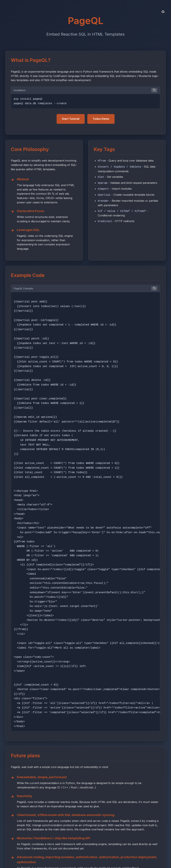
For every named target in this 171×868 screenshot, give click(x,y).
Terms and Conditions (96, 858)
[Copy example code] (154, 288)
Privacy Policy (70, 858)
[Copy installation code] (154, 90)
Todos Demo (101, 118)
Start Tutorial (71, 118)
